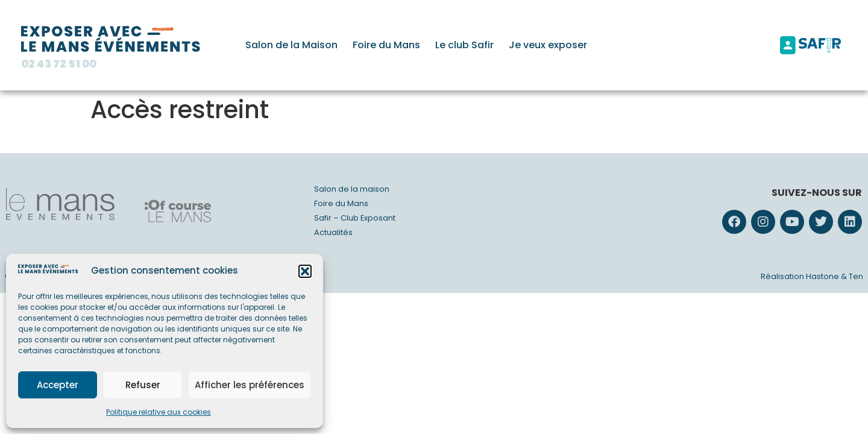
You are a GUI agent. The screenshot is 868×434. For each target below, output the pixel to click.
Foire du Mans (386, 45)
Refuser (143, 385)
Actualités (333, 232)
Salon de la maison (352, 189)
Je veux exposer (548, 45)
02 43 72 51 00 (59, 64)
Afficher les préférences (250, 385)
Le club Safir (464, 45)
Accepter (58, 385)
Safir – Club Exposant (355, 218)
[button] (305, 271)
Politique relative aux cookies (159, 412)
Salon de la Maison (291, 45)
